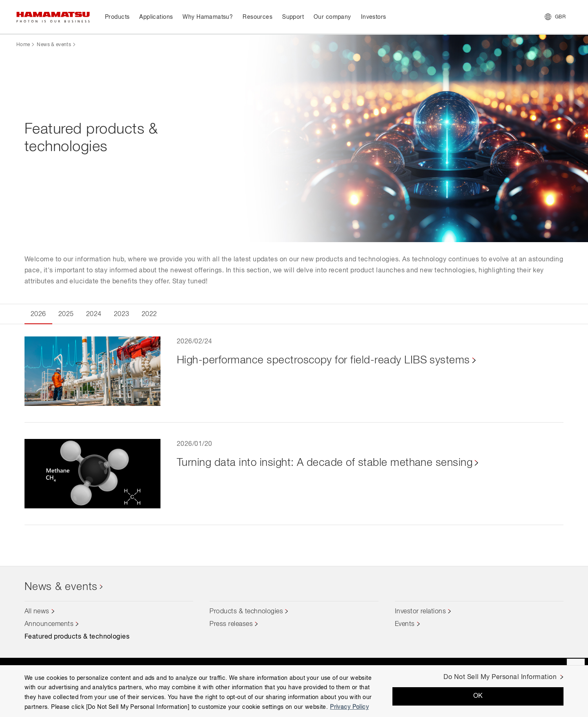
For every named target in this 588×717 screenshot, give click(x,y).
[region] (294, 691)
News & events (54, 45)
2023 (122, 314)
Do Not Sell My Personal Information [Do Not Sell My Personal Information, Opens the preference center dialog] (500, 677)
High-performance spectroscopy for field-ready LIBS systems (323, 361)
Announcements (49, 624)
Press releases (231, 624)
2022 (149, 314)
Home (23, 45)
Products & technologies (246, 612)
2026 (38, 314)
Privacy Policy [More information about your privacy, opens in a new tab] (349, 707)
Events (405, 624)
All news (37, 612)
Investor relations (421, 612)
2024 (94, 314)
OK (478, 696)
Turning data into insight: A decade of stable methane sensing (325, 463)
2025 (66, 314)
